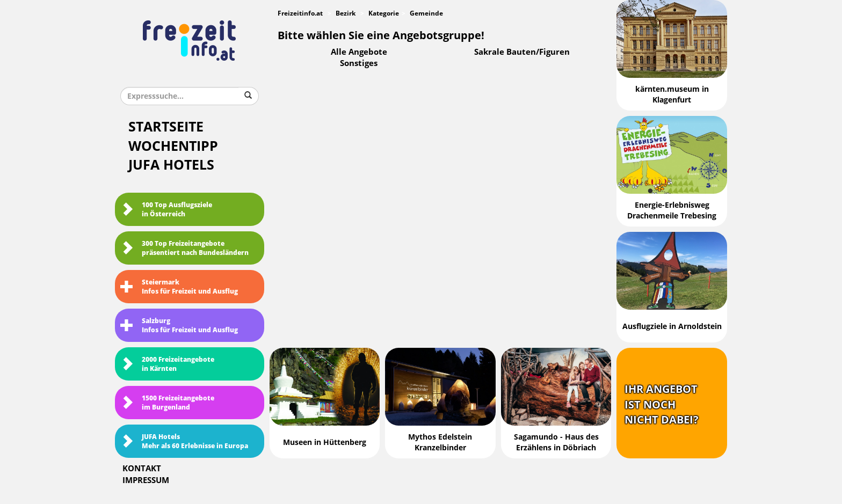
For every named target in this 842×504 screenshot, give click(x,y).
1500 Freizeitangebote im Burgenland (167, 403)
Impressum (146, 480)
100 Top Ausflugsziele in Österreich (166, 210)
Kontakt (142, 469)
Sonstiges (359, 63)
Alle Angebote (359, 52)
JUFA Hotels (171, 165)
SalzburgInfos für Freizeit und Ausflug (179, 326)
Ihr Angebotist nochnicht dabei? (662, 404)
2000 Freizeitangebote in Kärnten (167, 364)
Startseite (166, 127)
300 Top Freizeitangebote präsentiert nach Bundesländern (184, 248)
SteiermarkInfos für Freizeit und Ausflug (179, 287)
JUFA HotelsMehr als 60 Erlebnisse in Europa (184, 441)
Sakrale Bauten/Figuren (522, 52)
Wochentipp (173, 146)
